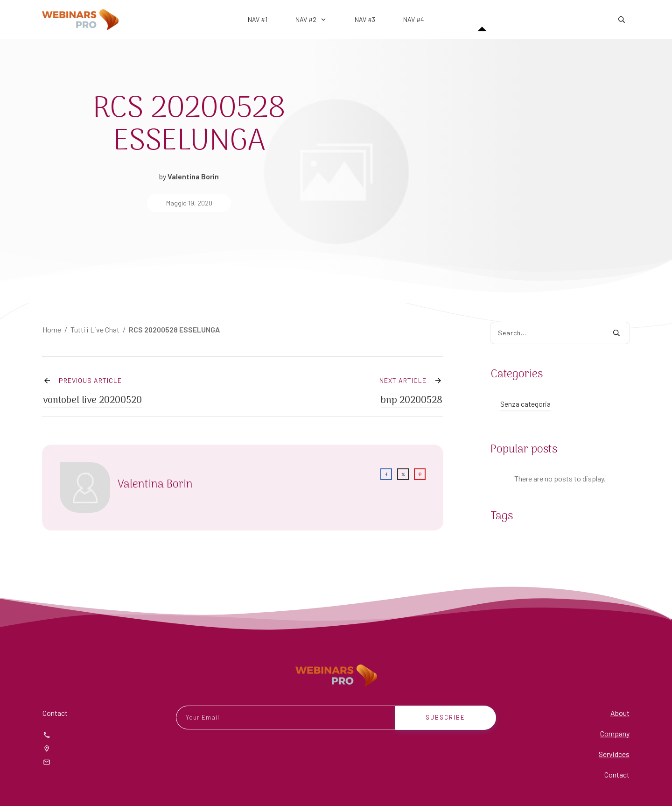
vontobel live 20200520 (92, 390)
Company (615, 733)
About (620, 713)
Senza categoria (525, 404)
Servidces (614, 754)
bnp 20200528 (412, 390)
